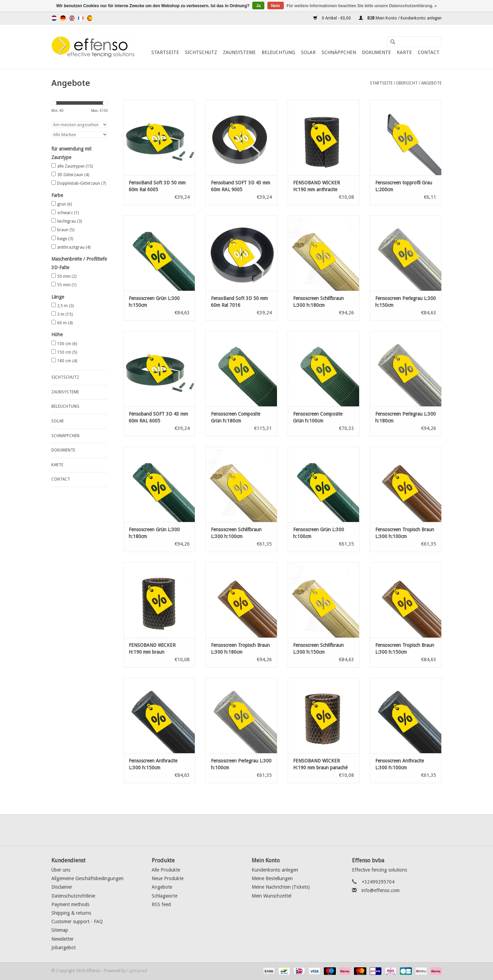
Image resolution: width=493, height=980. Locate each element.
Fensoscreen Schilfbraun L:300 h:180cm (318, 302)
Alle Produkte (166, 870)
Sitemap (60, 930)
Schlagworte (165, 896)
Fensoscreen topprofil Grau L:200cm (404, 186)
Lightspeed (137, 971)
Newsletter (62, 939)
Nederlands (54, 18)
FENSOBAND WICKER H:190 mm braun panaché (320, 764)
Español (90, 18)
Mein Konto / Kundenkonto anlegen (400, 18)
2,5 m (65, 306)
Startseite (165, 52)
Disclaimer (62, 887)
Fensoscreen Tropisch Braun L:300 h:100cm (405, 533)
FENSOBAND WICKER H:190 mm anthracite (317, 186)
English (72, 18)
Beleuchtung (278, 52)
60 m (65, 323)
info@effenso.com (381, 890)
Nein (276, 6)
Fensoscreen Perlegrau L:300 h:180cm (406, 417)
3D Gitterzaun (73, 175)
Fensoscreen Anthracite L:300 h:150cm (153, 764)
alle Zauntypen (75, 166)
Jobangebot (64, 948)
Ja (258, 6)
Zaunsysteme (239, 52)
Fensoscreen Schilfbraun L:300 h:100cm (236, 533)
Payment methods (70, 904)
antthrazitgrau (74, 247)
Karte (404, 52)
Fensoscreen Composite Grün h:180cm (236, 417)
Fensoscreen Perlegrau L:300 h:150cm (406, 302)
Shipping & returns (71, 913)
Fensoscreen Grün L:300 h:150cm (154, 302)
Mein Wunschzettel (271, 896)
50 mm (67, 276)
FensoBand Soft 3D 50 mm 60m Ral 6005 (157, 186)
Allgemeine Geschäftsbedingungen (87, 878)
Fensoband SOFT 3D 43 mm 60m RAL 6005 (158, 417)
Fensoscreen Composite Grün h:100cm (318, 417)
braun (66, 230)
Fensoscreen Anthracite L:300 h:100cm (400, 764)
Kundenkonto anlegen (275, 870)
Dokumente (376, 52)
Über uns (61, 870)
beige (65, 239)
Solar (308, 52)
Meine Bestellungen (272, 878)
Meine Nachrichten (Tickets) (281, 887)
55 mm (67, 285)
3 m (65, 314)
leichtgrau (69, 221)
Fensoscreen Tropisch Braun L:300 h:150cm (405, 649)
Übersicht (407, 83)
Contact (429, 52)
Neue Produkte (168, 878)
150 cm (67, 352)
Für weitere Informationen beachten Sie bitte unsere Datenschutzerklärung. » (362, 6)
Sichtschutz (201, 52)
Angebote (431, 83)
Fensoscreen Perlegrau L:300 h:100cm (241, 764)
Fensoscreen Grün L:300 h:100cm (319, 533)
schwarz (68, 213)
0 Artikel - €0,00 (333, 18)
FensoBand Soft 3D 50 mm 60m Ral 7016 (239, 302)
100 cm (67, 344)
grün (65, 204)
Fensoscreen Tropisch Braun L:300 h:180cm (240, 649)
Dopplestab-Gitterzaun (81, 183)
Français (81, 18)
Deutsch (63, 18)
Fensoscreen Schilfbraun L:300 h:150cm (318, 649)
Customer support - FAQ (77, 922)
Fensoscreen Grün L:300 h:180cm (154, 533)
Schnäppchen (339, 52)
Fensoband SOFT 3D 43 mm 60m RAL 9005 (241, 186)
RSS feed (161, 904)
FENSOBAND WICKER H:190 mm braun (152, 649)
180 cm (67, 361)
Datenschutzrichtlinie (73, 896)
